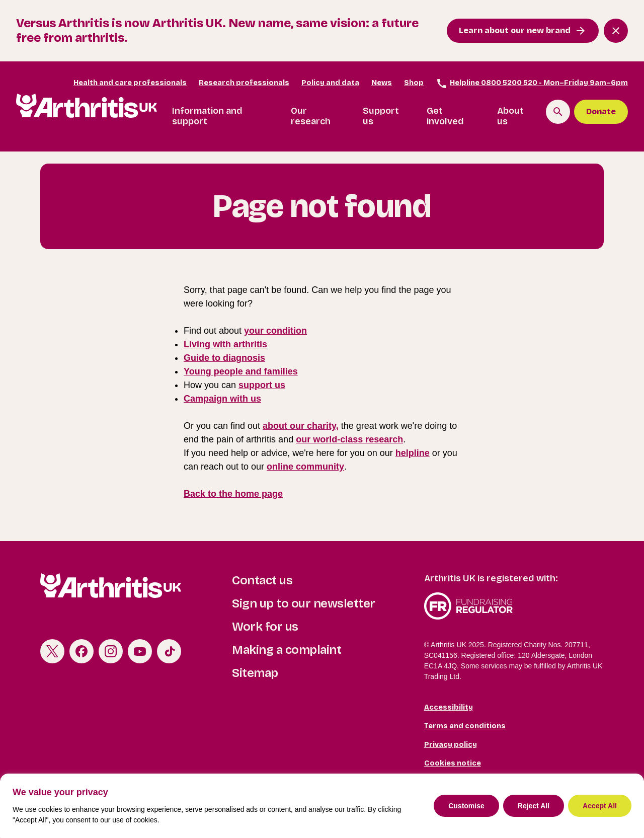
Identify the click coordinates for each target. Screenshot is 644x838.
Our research (311, 116)
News (382, 83)
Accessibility (449, 707)
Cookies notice (453, 763)
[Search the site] (558, 112)
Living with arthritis (225, 344)
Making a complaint (287, 650)
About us (510, 116)
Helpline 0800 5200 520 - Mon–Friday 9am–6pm (532, 84)
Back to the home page (233, 494)
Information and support (207, 116)
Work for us (265, 627)
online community (305, 467)
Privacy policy (451, 745)
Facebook (82, 651)
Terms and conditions (465, 726)
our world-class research (349, 439)
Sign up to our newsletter (304, 603)
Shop (414, 83)
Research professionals (244, 83)
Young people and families (241, 371)
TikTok (169, 651)
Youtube (140, 651)
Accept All (600, 806)
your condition (275, 331)
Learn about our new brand (515, 30)
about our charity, (301, 426)
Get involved (445, 116)
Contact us (262, 580)
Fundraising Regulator (514, 606)
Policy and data (330, 83)
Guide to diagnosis (224, 358)
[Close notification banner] (616, 31)
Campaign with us (222, 399)
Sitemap (255, 673)
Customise (466, 806)
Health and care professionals (130, 83)
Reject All (534, 806)
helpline (413, 453)
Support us (381, 116)
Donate (601, 111)
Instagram (111, 651)
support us (262, 385)
